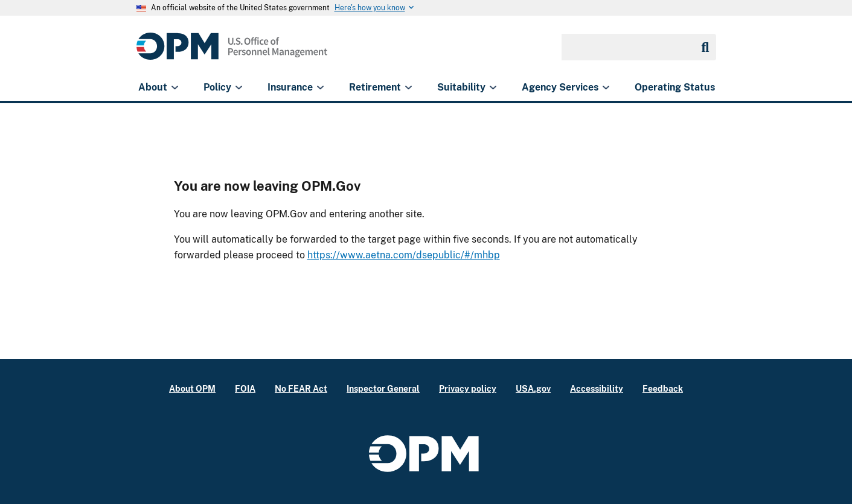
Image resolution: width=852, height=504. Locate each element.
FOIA (245, 388)
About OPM (192, 388)
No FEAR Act (301, 388)
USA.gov (533, 388)
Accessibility (597, 388)
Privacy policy (468, 388)
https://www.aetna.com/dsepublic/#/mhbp (404, 255)
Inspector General (383, 388)
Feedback (663, 388)
